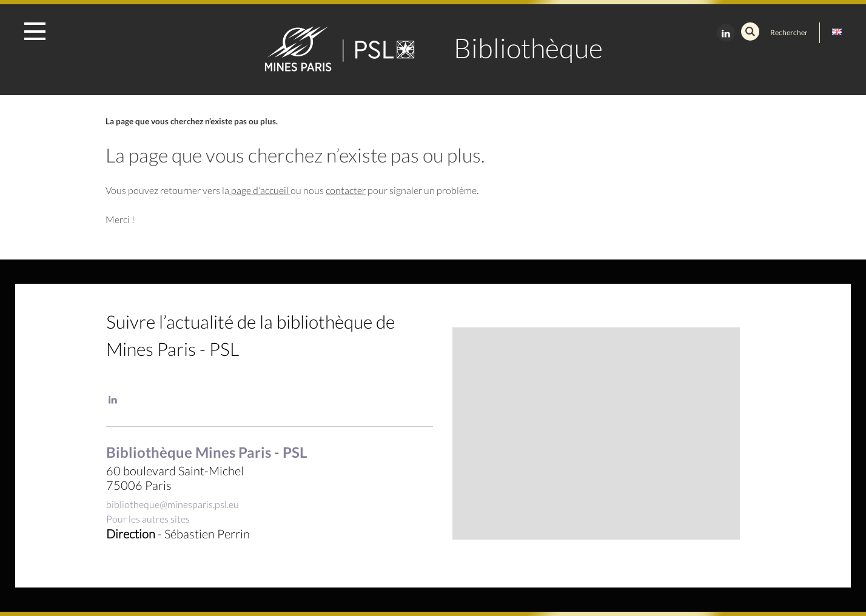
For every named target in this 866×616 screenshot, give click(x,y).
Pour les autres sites (148, 519)
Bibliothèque (528, 48)
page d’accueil (260, 190)
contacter (346, 190)
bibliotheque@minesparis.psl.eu (173, 504)
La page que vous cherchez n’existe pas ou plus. (192, 121)
